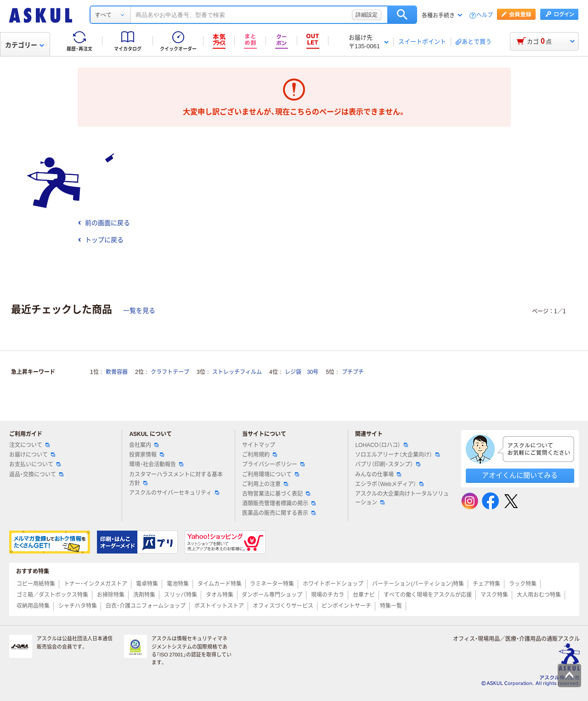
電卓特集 (147, 584)
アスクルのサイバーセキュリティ (174, 493)
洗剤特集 (144, 595)
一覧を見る (139, 311)
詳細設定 (367, 15)
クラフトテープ (170, 372)
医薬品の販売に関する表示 (279, 513)
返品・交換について (36, 475)
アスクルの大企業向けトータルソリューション (402, 498)
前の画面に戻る (104, 223)
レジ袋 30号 (302, 372)
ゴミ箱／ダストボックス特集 (52, 595)
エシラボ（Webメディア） (389, 484)
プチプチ (353, 372)
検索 (402, 15)
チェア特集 (486, 584)
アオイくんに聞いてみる (520, 475)
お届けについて (32, 455)
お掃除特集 (111, 595)
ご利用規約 (260, 455)
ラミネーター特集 (272, 584)
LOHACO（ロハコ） (382, 445)
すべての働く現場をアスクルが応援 (428, 595)
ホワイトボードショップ (333, 584)
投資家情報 (147, 455)
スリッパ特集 (181, 595)
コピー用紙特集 (36, 584)
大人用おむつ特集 (539, 595)
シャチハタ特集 (78, 606)
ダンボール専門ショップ (272, 595)
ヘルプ (485, 15)
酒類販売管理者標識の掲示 (279, 503)
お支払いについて (35, 464)
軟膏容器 (117, 372)
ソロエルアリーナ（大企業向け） (397, 455)
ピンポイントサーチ (346, 606)
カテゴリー (25, 45)
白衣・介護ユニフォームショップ (146, 606)
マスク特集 (494, 595)
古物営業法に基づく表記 (276, 494)
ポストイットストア (219, 606)
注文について (29, 445)
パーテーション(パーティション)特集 (418, 584)
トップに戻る (101, 240)
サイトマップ (259, 445)
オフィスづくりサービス (283, 606)
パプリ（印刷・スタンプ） (388, 464)
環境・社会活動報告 (156, 464)
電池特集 (178, 584)
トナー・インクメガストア (96, 584)
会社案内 (144, 445)
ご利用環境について (271, 475)
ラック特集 (523, 584)
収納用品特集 (33, 606)
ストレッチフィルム (237, 372)
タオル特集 (220, 595)
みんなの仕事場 (378, 475)
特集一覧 (391, 606)
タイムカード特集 (220, 584)
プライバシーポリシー (273, 464)
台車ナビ (364, 595)
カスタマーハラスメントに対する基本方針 (176, 479)
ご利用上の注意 (265, 484)
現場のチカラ (328, 595)
